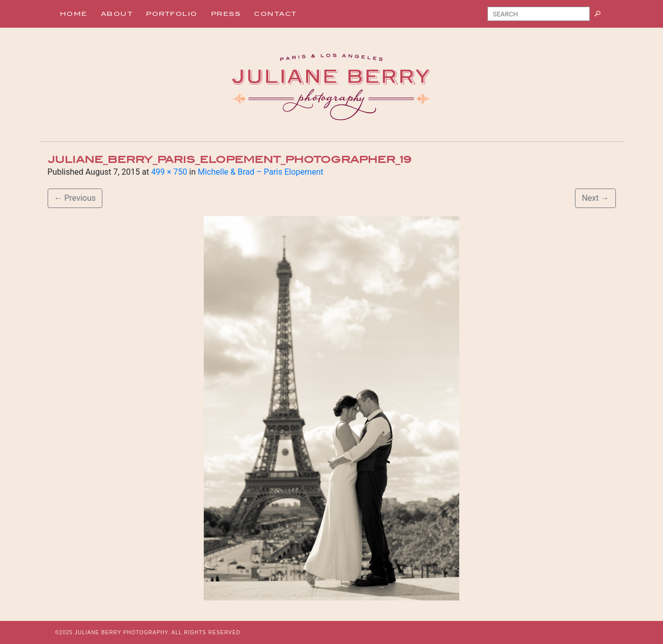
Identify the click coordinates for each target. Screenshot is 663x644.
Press (226, 14)
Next (595, 198)
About (117, 14)
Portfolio (172, 14)
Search (601, 16)
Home (74, 14)
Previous (75, 198)
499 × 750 (169, 172)
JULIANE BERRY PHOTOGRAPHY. (122, 632)
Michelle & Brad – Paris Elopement (260, 172)
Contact (275, 14)
